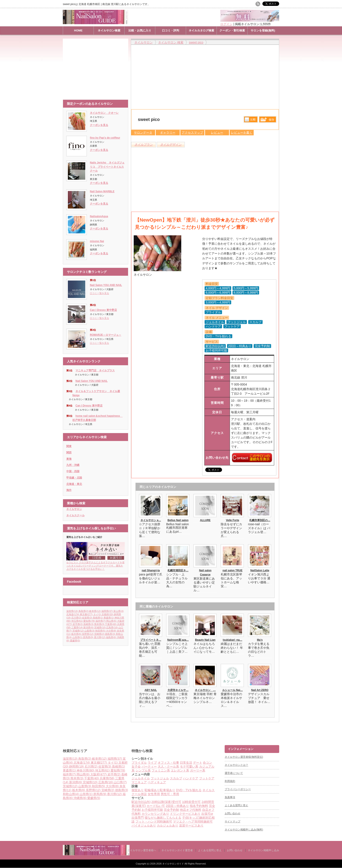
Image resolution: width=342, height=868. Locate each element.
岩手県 (78, 624)
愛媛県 (75, 641)
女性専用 (154, 794)
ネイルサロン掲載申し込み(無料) (244, 830)
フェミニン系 (161, 770)
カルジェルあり (168, 825)
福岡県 (108, 611)
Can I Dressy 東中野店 (103, 310)
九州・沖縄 (73, 465)
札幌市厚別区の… (260, 520)
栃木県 (77, 634)
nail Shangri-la (151, 570)
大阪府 (99, 774)
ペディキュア (157, 782)
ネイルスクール (75, 515)
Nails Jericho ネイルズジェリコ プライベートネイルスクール (107, 167)
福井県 (101, 621)
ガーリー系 (198, 770)
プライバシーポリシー (238, 789)
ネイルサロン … (205, 690)
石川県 (77, 618)
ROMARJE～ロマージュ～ (106, 335)
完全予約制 (171, 810)
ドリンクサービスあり (185, 814)
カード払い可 (156, 806)
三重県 (77, 627)
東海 (69, 459)
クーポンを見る (99, 125)
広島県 (112, 627)
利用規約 (230, 781)
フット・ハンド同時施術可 (154, 821)
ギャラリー (168, 133)
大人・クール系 (168, 766)
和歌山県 (71, 794)
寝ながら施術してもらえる (163, 818)
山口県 (120, 782)
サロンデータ (143, 133)
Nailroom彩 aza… (178, 640)
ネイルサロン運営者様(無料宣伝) (244, 757)
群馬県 (89, 637)
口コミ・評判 (171, 30)
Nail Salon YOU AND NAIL (106, 285)
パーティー (149, 766)
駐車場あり (168, 790)
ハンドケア (191, 778)
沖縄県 (80, 798)
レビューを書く (242, 133)
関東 (69, 446)
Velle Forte (233, 520)
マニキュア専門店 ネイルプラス (95, 370)
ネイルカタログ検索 (201, 30)
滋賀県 (72, 611)
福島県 (111, 637)
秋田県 (101, 631)
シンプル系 (143, 770)
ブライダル (139, 763)
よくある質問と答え (236, 805)
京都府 (108, 614)
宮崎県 (100, 634)
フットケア (207, 778)
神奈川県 (86, 770)
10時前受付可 (192, 802)
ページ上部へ (338, 728)
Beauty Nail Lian (205, 640)
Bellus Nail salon (178, 520)
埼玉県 (77, 621)
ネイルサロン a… (151, 520)
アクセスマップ (192, 133)
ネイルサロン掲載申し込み (263, 850)
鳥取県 (84, 611)
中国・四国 (73, 471)
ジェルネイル (141, 778)
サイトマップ (233, 821)
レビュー (217, 133)
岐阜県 (95, 611)
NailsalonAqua (99, 216)
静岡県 (77, 766)
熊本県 (100, 624)
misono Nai (97, 241)
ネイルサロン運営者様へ (142, 850)
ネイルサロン (74, 509)
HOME (78, 30)
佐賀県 (87, 618)
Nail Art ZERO (260, 690)
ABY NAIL (151, 690)
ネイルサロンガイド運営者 (177, 850)
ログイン (226, 24)
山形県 (78, 637)
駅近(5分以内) (141, 802)
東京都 (87, 614)
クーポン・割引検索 (232, 30)
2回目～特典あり (177, 806)
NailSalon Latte (260, 570)
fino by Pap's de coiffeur (105, 138)
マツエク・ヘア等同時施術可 (193, 821)
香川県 (100, 637)
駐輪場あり (152, 790)
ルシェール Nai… (233, 690)
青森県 (109, 618)
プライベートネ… (151, 640)
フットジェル (160, 778)
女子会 (136, 766)
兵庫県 (107, 778)
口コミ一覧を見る (99, 293)
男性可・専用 (170, 794)
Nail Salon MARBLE (102, 191)
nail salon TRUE (232, 570)
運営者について (234, 773)
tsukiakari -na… (232, 640)
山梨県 (90, 631)
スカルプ (176, 778)
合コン (207, 763)
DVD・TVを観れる (189, 790)
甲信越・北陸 (74, 478)
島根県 (98, 618)
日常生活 (186, 763)
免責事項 (230, 797)
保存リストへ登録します (268, 121)
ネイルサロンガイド (173, 864)
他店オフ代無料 (191, 810)
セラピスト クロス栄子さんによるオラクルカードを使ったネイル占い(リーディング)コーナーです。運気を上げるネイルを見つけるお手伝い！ (96, 564)
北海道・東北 (74, 484)
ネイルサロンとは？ (236, 765)
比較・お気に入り (140, 30)
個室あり (138, 790)
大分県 (111, 631)
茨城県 (79, 631)
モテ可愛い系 (189, 766)
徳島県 (110, 634)
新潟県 (89, 627)
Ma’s (260, 640)
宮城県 (100, 627)
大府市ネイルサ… (178, 690)
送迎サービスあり (191, 825)
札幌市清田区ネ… (178, 570)
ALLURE (205, 520)
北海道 (73, 614)
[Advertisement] (97, 67)
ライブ (152, 763)
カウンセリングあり (155, 814)
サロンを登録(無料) (263, 30)
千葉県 (111, 624)
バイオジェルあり (144, 825)
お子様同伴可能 (152, 810)
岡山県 (112, 621)
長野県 (88, 634)
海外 (69, 490)
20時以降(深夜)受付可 (166, 802)
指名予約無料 (199, 806)
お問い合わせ (233, 813)
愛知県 (89, 621)
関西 (69, 453)
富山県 (118, 611)
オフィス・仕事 (168, 763)
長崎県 (89, 624)
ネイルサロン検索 (109, 30)
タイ (98, 614)
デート (198, 763)
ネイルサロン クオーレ (104, 113)
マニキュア (139, 782)
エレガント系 (180, 770)
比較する (251, 119)
